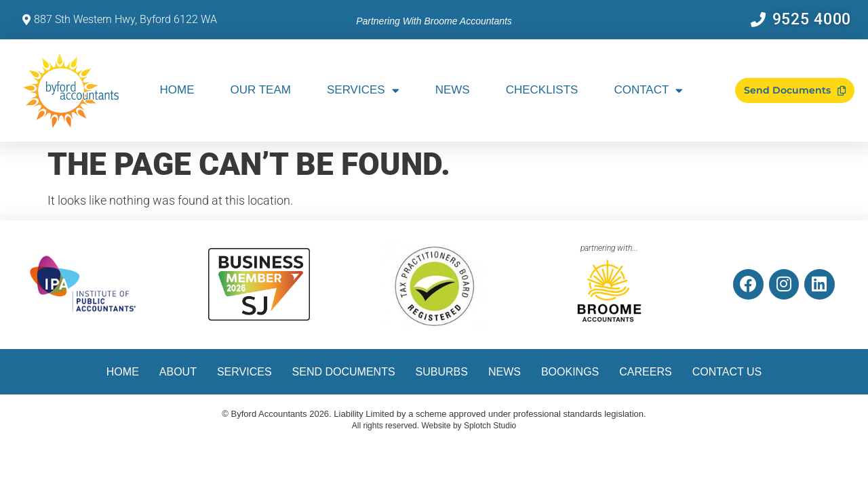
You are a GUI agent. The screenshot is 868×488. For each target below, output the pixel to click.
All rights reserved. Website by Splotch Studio (434, 426)
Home (177, 90)
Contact (648, 90)
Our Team (261, 90)
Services (363, 90)
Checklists (542, 90)
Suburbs (442, 372)
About (178, 372)
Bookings (570, 372)
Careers (645, 372)
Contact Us (727, 372)
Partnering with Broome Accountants (434, 21)
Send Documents (344, 372)
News (453, 90)
